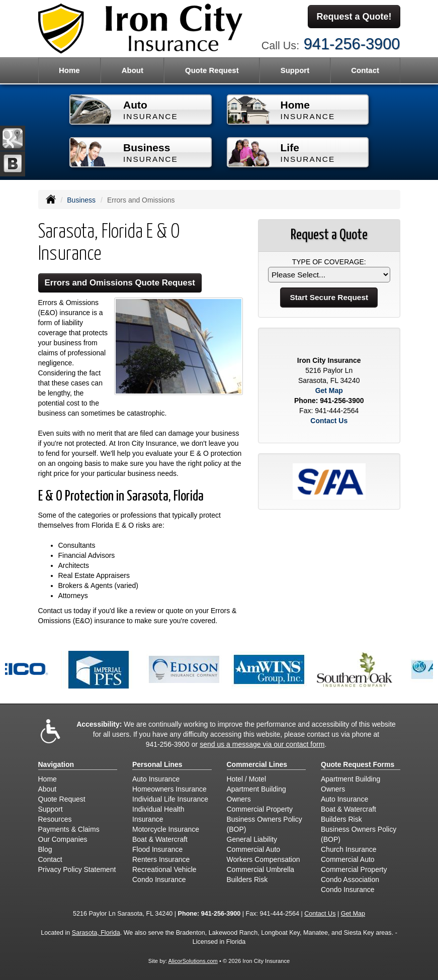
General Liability (252, 839)
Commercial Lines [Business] (257, 764)
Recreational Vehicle (164, 869)
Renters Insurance (161, 859)
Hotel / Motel (247, 779)
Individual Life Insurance (170, 799)
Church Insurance (349, 849)
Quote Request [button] (212, 70)
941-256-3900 (352, 44)
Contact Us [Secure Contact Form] (329, 421)
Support (51, 809)
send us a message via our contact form (262, 744)
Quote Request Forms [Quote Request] (358, 764)
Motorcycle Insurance (166, 829)
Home (69, 70)
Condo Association (350, 879)
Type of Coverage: (329, 262)
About (133, 70)
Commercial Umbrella (261, 869)
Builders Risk (247, 879)
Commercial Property (260, 809)
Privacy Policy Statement (77, 869)
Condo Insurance (159, 879)
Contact (365, 70)
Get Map (329, 390)
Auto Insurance (156, 779)
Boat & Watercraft (160, 839)
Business (81, 200)
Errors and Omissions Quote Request (120, 283)
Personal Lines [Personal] (157, 764)
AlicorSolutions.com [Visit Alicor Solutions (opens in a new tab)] (193, 961)
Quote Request (62, 799)
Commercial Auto (254, 849)
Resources (55, 819)
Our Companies (63, 839)
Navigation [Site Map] (56, 764)
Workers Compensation (264, 859)
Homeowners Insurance (169, 789)
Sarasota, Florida (96, 933)
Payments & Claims (69, 829)
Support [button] (295, 70)
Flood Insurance (157, 849)
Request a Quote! (354, 17)
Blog (45, 849)
